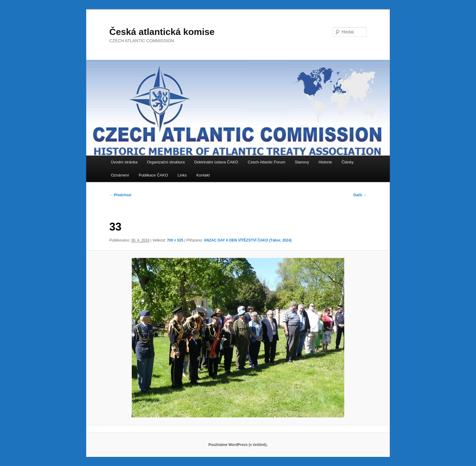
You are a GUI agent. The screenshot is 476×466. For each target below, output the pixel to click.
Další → (360, 195)
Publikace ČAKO (153, 175)
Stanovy (302, 162)
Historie (325, 162)
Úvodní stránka (124, 162)
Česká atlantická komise (162, 32)
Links (182, 175)
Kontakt (203, 175)
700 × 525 (175, 240)
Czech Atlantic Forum (267, 162)
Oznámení (120, 175)
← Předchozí (120, 195)
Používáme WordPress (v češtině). (238, 445)
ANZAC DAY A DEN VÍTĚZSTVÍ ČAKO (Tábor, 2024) (248, 240)
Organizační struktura (166, 162)
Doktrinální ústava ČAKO (216, 162)
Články (348, 162)
